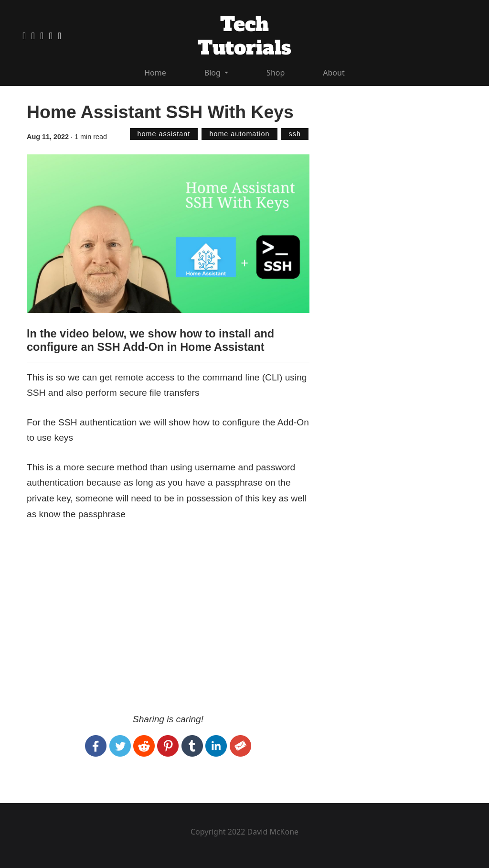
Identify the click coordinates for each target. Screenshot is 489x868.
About (334, 73)
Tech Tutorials (244, 36)
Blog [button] (213, 73)
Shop (276, 73)
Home (155, 73)
